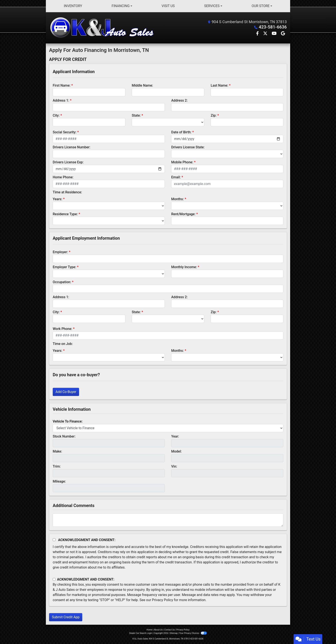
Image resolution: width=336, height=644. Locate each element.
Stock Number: (64, 436)
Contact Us (169, 630)
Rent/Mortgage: (183, 214)
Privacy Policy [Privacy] (183, 630)
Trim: (57, 466)
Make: (57, 451)
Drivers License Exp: (68, 162)
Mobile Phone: (182, 162)
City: (56, 115)
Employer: (60, 252)
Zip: (214, 115)
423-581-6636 (273, 27)
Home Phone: (63, 177)
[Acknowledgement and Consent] (54, 540)
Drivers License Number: (71, 147)
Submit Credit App (66, 617)
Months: (178, 199)
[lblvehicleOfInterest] (168, 428)
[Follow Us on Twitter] (266, 34)
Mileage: (59, 481)
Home (149, 630)
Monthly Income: (184, 267)
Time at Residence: (67, 192)
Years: (58, 199)
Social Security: (65, 132)
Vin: (174, 466)
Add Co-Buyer (66, 392)
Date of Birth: (181, 132)
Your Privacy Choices (193, 633)
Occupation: (62, 282)
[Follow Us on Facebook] (258, 34)
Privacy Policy (163, 600)
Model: (176, 451)
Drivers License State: (188, 147)
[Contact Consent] (54, 579)
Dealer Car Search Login (141, 633)
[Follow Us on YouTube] (275, 34)
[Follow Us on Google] (283, 34)
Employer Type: (64, 267)
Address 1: (61, 100)
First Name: (62, 85)
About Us (158, 630)
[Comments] (168, 520)
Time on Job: (63, 344)
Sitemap (174, 633)
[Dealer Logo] (103, 28)
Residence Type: (65, 214)
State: (136, 115)
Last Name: (219, 85)
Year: (175, 436)
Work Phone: (62, 329)
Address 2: (179, 100)
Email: (176, 177)
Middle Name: (142, 85)
